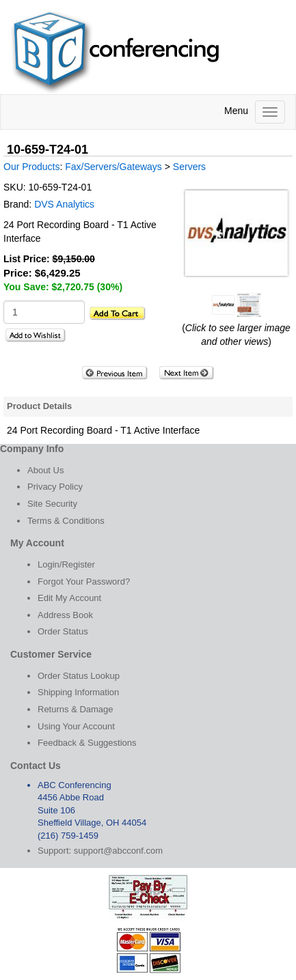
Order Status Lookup (79, 676)
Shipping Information (78, 692)
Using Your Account (76, 726)
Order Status (63, 631)
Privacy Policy (55, 487)
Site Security (52, 504)
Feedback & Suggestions (87, 743)
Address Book (65, 615)
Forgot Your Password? (84, 582)
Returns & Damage (76, 709)
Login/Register (66, 564)
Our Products (31, 167)
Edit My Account (69, 598)
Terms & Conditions (66, 521)
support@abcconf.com (118, 851)
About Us (45, 470)
